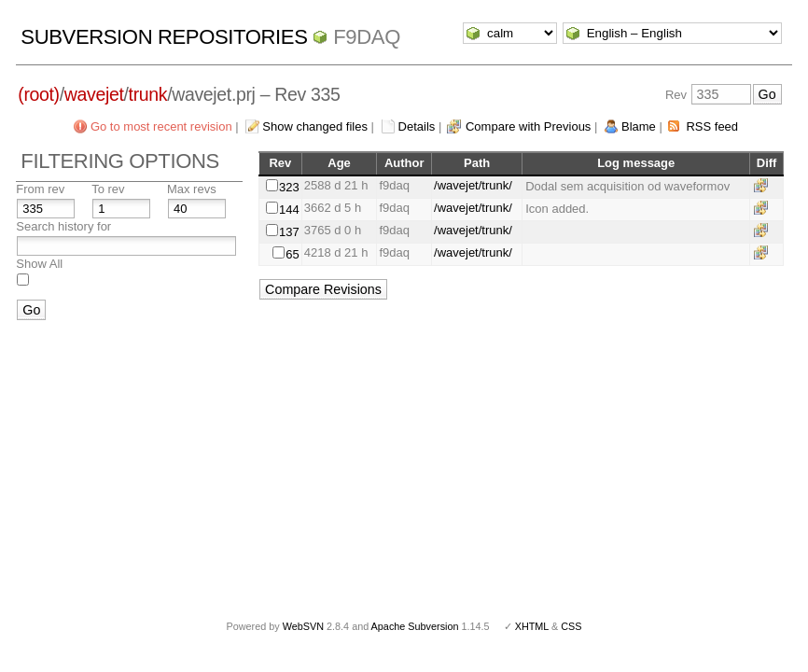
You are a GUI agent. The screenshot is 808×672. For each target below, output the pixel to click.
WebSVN (303, 626)
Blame (639, 126)
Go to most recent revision (161, 126)
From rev (40, 189)
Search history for (63, 226)
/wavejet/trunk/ (473, 185)
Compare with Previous (528, 126)
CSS (571, 626)
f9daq (367, 37)
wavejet (94, 94)
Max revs (192, 189)
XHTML (532, 626)
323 (289, 187)
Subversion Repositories (164, 37)
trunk (148, 94)
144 (289, 210)
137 (289, 232)
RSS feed (712, 126)
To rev (108, 189)
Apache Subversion (415, 626)
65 (292, 254)
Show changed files (315, 126)
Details (417, 126)
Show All (39, 264)
